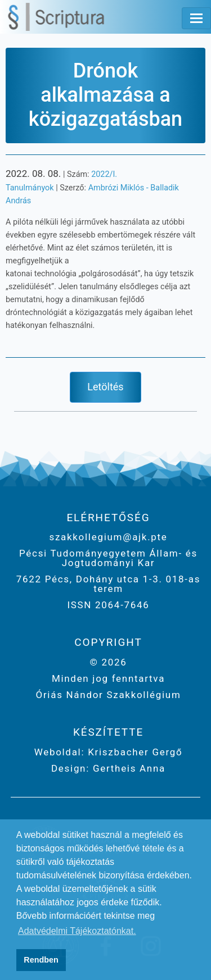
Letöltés (105, 387)
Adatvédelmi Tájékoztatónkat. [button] (77, 931)
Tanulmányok (30, 188)
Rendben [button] (41, 960)
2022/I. (104, 174)
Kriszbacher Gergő (133, 752)
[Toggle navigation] (196, 18)
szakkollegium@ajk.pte (108, 537)
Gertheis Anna (127, 768)
